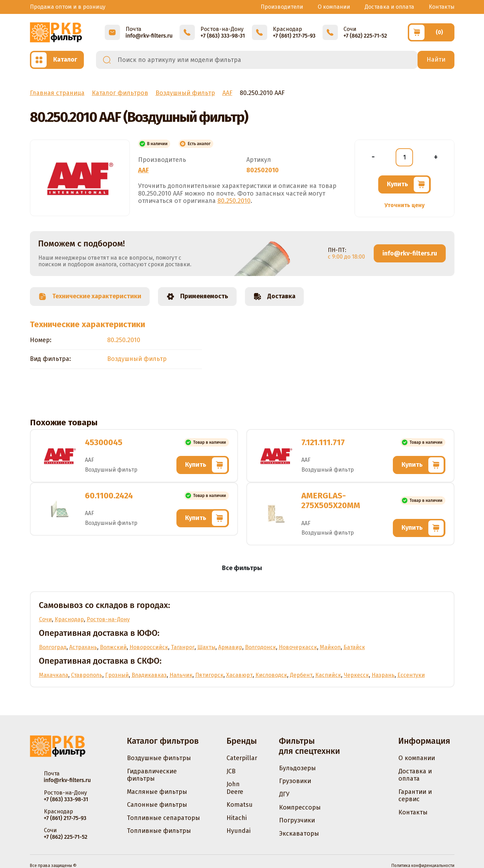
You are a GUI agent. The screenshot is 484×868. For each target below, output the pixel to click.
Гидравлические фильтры (152, 775)
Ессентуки (411, 675)
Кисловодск (271, 675)
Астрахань (83, 647)
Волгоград (53, 647)
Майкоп (330, 647)
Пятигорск (209, 675)
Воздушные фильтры (159, 758)
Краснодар (69, 619)
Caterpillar (242, 758)
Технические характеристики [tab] (90, 297)
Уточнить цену (404, 205)
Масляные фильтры (157, 792)
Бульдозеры (297, 768)
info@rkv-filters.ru (410, 253)
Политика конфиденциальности (423, 866)
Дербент (301, 675)
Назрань (383, 675)
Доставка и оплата (389, 7)
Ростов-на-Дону (108, 619)
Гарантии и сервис (415, 796)
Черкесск (356, 675)
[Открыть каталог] (57, 60)
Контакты (442, 7)
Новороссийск (149, 647)
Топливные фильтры (159, 831)
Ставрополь (87, 675)
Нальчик (181, 675)
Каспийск (328, 675)
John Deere (235, 788)
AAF (144, 170)
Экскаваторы (299, 834)
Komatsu (240, 805)
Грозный (117, 675)
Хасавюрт (239, 675)
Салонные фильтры (157, 805)
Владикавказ (149, 675)
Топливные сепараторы (164, 818)
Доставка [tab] (274, 297)
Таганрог (183, 647)
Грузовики (295, 781)
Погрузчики (297, 820)
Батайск (354, 647)
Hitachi (237, 818)
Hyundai (239, 831)
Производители (282, 7)
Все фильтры (242, 568)
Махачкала (54, 675)
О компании (334, 7)
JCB (231, 771)
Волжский (113, 647)
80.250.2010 (234, 201)
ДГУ (284, 794)
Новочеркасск (298, 647)
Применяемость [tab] (197, 297)
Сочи (45, 619)
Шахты (206, 647)
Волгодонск (260, 647)
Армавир (230, 647)
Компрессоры (300, 807)
